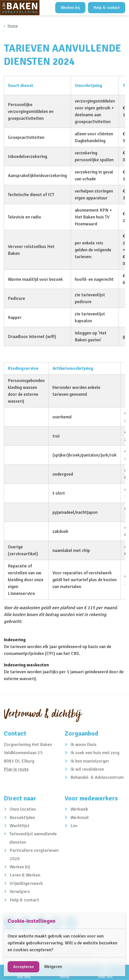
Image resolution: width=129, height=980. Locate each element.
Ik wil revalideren (87, 769)
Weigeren (53, 967)
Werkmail (80, 817)
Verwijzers (20, 891)
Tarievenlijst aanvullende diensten (33, 838)
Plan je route (16, 769)
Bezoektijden (22, 817)
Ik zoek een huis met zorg (95, 753)
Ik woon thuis (84, 744)
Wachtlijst (20, 826)
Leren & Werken (25, 875)
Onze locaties (23, 809)
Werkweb (79, 809)
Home (13, 26)
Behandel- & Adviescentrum (97, 777)
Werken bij (70, 8)
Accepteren (23, 967)
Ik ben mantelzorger (90, 761)
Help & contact (107, 8)
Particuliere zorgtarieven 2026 (34, 854)
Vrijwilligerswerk (26, 883)
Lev (74, 826)
